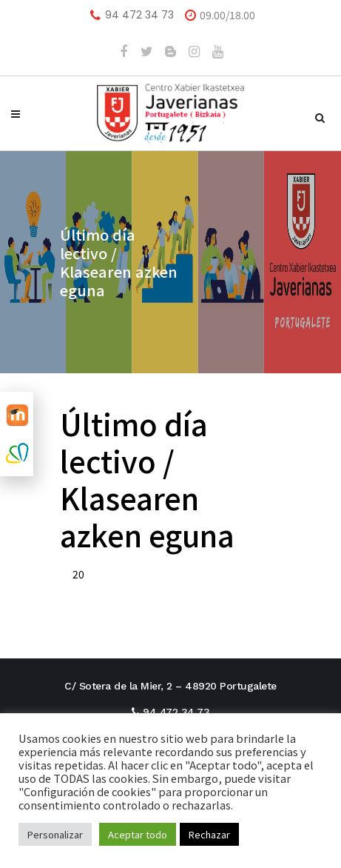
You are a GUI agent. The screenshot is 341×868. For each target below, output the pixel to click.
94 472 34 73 (139, 15)
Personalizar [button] (55, 834)
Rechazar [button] (209, 834)
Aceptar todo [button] (138, 834)
